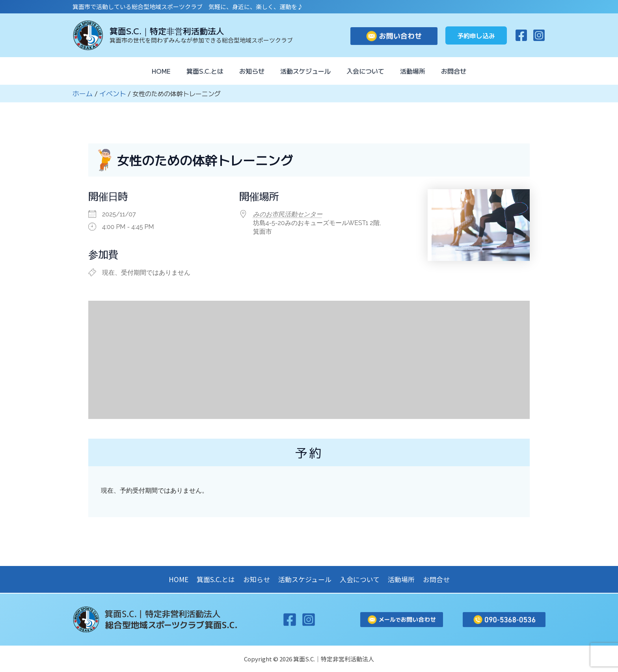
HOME (152, 71)
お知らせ (249, 71)
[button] (476, 35)
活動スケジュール (305, 71)
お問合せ (463, 71)
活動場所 (419, 71)
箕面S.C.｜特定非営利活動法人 (167, 31)
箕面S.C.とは (199, 71)
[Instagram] (539, 35)
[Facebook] (521, 35)
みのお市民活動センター (288, 214)
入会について (369, 71)
